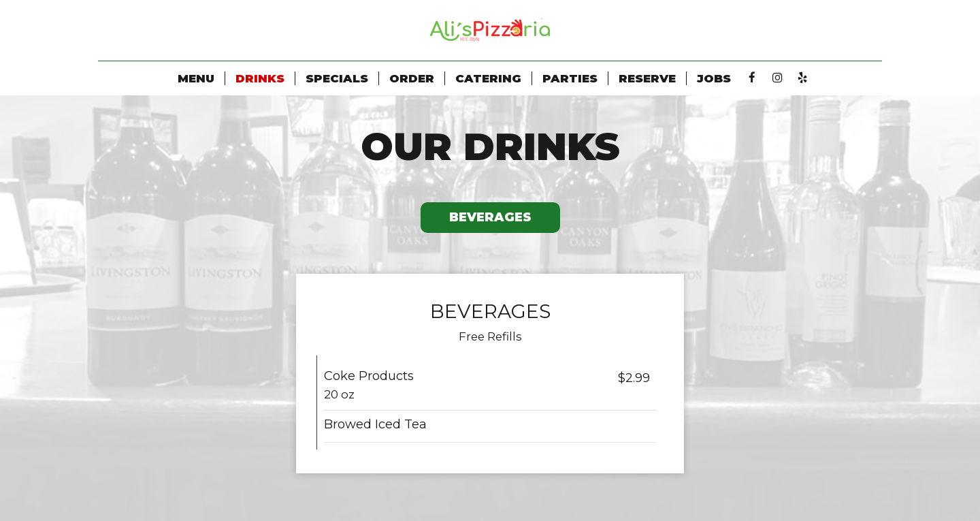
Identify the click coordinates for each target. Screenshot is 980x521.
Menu (196, 78)
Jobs (714, 78)
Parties (570, 78)
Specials (337, 78)
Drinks (260, 78)
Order (412, 78)
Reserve (647, 78)
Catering (488, 78)
